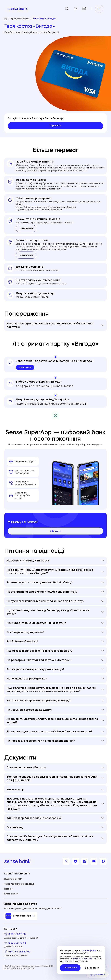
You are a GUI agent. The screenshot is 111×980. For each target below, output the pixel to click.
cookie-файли (89, 950)
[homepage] (18, 9)
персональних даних (82, 959)
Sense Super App (21, 916)
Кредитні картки (21, 19)
